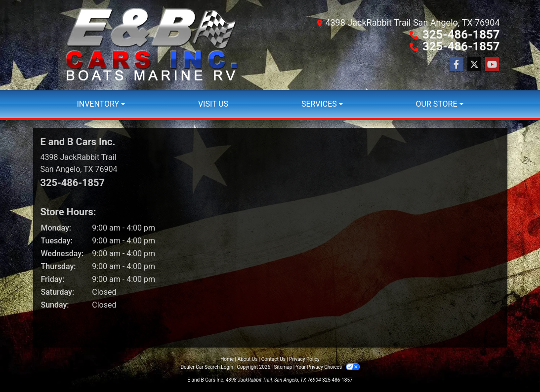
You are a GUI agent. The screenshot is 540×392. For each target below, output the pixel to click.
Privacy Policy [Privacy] (304, 359)
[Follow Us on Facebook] (457, 65)
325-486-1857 (461, 35)
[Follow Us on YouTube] (492, 65)
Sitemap (283, 367)
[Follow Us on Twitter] (474, 65)
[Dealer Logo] (152, 45)
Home (227, 359)
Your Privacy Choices (328, 367)
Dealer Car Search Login (207, 367)
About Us (248, 359)
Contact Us (273, 359)
